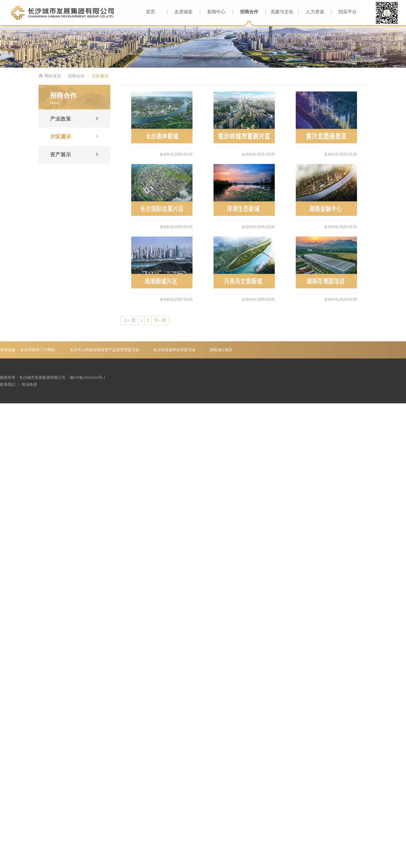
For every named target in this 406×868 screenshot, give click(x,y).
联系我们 (8, 384)
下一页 (160, 320)
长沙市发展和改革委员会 (174, 350)
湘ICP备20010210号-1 (87, 377)
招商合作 (245, 12)
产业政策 (74, 118)
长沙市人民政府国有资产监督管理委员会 (105, 350)
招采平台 (344, 12)
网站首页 (50, 76)
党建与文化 (279, 12)
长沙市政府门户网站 (38, 350)
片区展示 (100, 76)
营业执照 (29, 384)
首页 (150, 12)
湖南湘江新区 (221, 350)
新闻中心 (213, 12)
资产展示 (74, 154)
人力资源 (311, 12)
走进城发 (180, 12)
